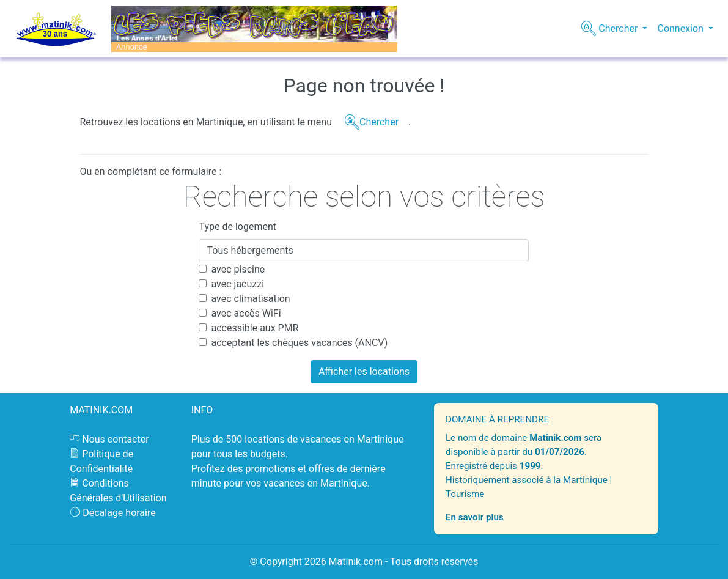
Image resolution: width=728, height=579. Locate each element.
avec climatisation (250, 299)
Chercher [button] (618, 28)
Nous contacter (115, 439)
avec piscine (238, 269)
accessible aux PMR (255, 328)
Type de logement (237, 227)
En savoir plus (475, 517)
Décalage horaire (119, 513)
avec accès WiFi (246, 313)
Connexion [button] (681, 28)
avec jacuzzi (237, 284)
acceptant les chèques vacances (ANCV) (299, 343)
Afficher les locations (364, 371)
